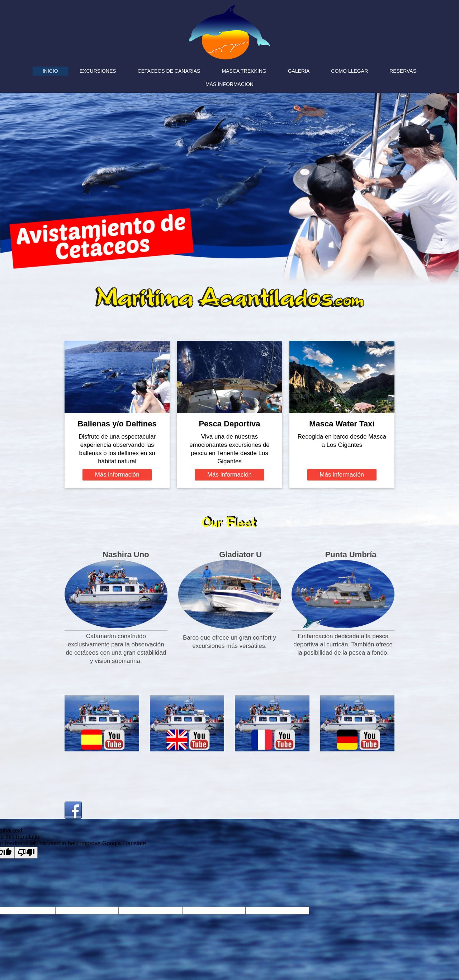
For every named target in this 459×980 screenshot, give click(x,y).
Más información (117, 475)
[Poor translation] (26, 853)
